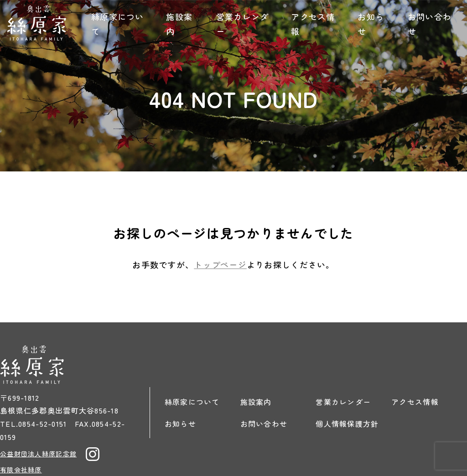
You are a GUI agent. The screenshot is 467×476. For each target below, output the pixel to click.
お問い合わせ (430, 24)
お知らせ (371, 24)
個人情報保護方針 (347, 424)
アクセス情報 (313, 24)
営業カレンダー (243, 24)
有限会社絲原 (21, 470)
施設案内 (179, 24)
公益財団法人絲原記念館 (38, 454)
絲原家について (118, 24)
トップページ (220, 264)
